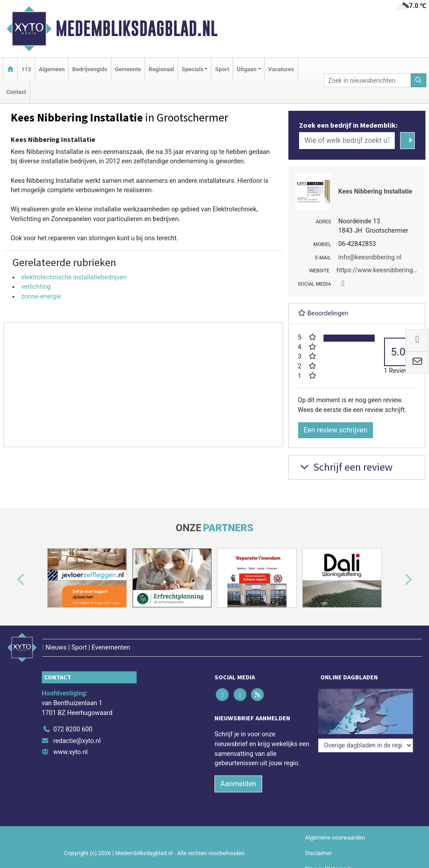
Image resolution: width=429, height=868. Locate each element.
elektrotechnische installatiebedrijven (74, 277)
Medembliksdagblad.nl (137, 28)
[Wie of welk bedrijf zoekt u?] (347, 141)
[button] (11, 580)
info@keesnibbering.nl (370, 257)
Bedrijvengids (90, 69)
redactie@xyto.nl (77, 741)
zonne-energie (41, 297)
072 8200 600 (73, 729)
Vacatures (281, 69)
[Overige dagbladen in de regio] (366, 745)
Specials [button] (192, 69)
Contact (16, 92)
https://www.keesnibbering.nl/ (379, 270)
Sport (222, 69)
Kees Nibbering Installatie (375, 192)
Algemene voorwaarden (335, 838)
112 (26, 69)
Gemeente (128, 69)
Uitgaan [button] (247, 69)
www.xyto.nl (71, 752)
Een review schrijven (336, 430)
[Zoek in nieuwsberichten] (367, 80)
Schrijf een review (345, 467)
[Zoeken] (419, 80)
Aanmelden (238, 784)
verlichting (36, 287)
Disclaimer (319, 853)
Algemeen (52, 69)
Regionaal (161, 69)
